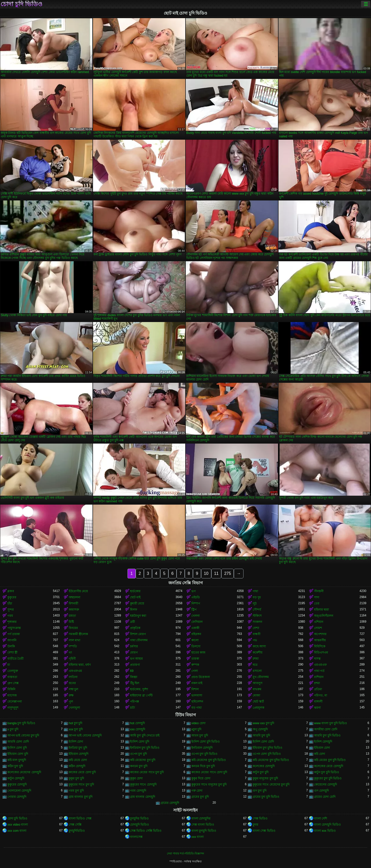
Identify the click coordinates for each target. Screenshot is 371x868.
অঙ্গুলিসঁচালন (324, 616)
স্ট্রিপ (194, 610)
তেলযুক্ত (13, 671)
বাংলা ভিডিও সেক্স (80, 818)
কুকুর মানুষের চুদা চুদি (265, 778)
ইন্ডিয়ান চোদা (322, 748)
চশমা (256, 659)
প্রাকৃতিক (135, 628)
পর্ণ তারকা (14, 634)
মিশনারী (73, 603)
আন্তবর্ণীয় (320, 640)
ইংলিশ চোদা (76, 742)
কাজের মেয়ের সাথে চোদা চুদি (209, 772)
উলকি (11, 646)
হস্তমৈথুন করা (138, 616)
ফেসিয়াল (197, 622)
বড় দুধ (257, 597)
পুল (71, 701)
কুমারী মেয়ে (137, 603)
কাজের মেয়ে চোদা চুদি (82, 772)
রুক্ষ (71, 695)
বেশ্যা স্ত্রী (12, 652)
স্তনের (72, 683)
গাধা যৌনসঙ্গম (139, 640)
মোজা (256, 695)
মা (9, 665)
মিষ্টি (71, 622)
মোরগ (134, 652)
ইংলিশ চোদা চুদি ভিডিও (206, 742)
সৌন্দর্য (257, 610)
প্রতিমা (318, 689)
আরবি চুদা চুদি (261, 735)
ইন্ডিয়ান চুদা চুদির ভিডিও (268, 748)
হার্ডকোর (135, 591)
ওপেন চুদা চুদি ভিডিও (204, 754)
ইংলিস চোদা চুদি (17, 748)
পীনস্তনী (319, 591)
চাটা (132, 708)
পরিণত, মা (321, 695)
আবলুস (258, 683)
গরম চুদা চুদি (76, 791)
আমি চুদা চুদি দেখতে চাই (145, 735)
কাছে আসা (259, 646)
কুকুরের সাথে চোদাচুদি (143, 784)
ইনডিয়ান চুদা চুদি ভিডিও (145, 748)
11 (216, 573)
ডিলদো (196, 646)
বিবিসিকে (320, 646)
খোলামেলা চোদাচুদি (19, 791)
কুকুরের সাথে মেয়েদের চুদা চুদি (271, 784)
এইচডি (196, 597)
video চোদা (198, 723)
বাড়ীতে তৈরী (15, 659)
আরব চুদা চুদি (200, 735)
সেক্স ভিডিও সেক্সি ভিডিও (146, 831)
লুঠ (255, 603)
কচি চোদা (320, 754)
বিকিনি (11, 689)
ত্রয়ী (132, 622)
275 (228, 573)
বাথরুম (257, 689)
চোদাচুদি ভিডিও (140, 825)
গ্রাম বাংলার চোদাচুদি (143, 797)
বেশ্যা (256, 628)
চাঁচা (10, 603)
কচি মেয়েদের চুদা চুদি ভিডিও (209, 760)
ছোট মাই (135, 597)
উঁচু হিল (135, 683)
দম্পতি (73, 646)
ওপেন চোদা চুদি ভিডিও (267, 754)
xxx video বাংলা (18, 825)
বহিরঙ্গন (196, 634)
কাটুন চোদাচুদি (16, 778)
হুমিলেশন (197, 701)
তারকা (195, 659)
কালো (195, 640)
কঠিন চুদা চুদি (15, 766)
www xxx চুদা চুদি (263, 723)
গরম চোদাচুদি (138, 791)
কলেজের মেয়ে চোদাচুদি (329, 766)
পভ (255, 640)
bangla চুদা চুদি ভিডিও (21, 723)
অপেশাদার (320, 634)
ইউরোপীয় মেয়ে (78, 591)
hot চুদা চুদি (76, 723)
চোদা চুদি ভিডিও (21, 4)
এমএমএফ (320, 665)
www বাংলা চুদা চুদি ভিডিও (331, 723)
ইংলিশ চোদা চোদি (263, 742)
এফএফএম (75, 671)
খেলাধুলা (74, 708)
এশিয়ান (319, 622)
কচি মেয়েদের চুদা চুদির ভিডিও (271, 760)
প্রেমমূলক (258, 708)
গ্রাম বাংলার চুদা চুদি (81, 797)
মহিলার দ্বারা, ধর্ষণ (80, 665)
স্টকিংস (257, 616)
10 (206, 573)
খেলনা (195, 616)
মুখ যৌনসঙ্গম (261, 677)
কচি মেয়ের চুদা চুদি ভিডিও (330, 760)
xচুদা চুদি (196, 729)
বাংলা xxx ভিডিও (325, 831)
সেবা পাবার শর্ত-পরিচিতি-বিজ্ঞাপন (185, 853)
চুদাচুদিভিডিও (77, 831)
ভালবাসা (197, 695)
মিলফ (134, 610)
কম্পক (195, 665)
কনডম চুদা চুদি (139, 766)
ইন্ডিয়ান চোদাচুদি (79, 754)
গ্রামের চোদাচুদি (170, 803)
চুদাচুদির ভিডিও (139, 818)
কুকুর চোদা (136, 778)
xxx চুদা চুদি (76, 729)
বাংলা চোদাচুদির (201, 818)
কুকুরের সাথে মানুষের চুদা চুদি (209, 784)
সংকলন (257, 622)
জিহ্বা (134, 677)
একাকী (195, 628)
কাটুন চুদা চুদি (261, 772)
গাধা (255, 591)
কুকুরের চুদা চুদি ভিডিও (328, 778)
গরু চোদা (197, 791)
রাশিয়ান (319, 677)
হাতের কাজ (198, 652)
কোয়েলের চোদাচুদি (326, 784)
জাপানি (12, 640)
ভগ (194, 591)
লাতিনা (73, 677)
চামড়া (72, 616)
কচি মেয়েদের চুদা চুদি (143, 760)
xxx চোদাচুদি (138, 729)
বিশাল (195, 689)
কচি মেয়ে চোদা (78, 760)
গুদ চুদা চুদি (260, 791)
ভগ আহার (136, 659)
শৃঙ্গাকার (12, 622)
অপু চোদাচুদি (260, 729)
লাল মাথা (74, 640)
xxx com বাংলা (17, 831)
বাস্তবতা (12, 677)
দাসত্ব (317, 659)
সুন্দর (11, 610)
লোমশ (318, 628)
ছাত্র (255, 665)
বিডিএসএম (321, 652)
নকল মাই (197, 683)
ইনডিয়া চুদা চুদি (78, 748)
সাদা (317, 597)
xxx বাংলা (198, 837)
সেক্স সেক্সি (75, 825)
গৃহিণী (72, 659)
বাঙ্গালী (318, 701)
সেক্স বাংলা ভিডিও (203, 825)
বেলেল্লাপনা (15, 701)
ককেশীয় (258, 652)
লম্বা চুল (73, 689)
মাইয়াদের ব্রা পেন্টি (141, 695)
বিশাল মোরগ (138, 634)
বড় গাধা (196, 708)
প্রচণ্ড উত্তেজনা (201, 677)
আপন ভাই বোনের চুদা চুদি (23, 735)
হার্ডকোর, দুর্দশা (139, 689)
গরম (10, 616)
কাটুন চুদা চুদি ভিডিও (327, 772)
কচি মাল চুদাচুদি (17, 760)
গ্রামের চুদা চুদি (200, 797)
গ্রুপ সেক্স (13, 683)
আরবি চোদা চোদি (18, 742)
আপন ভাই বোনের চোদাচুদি (85, 735)
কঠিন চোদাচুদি (77, 766)
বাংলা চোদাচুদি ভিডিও (327, 825)
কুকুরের (12, 597)
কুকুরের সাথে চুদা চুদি (81, 784)
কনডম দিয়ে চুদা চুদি (203, 766)
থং (70, 652)
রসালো (257, 671)
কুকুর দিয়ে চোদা (201, 778)
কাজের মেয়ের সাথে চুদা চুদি (147, 772)
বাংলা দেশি (321, 818)
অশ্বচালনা (74, 597)
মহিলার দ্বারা (321, 610)
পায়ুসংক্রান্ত (14, 628)
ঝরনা (317, 708)
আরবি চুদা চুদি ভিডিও (327, 735)
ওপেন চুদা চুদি (138, 754)
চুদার (256, 825)
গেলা (195, 671)
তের (317, 603)
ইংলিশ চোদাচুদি (323, 742)
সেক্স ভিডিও (260, 818)
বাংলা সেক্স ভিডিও (264, 831)
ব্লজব (11, 591)
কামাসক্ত (74, 610)
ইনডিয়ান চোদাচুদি (202, 748)
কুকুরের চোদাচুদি (17, 784)
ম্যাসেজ (12, 695)
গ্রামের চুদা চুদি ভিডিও (266, 797)
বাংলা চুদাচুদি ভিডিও (204, 831)
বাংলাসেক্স (136, 837)
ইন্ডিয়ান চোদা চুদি (18, 754)
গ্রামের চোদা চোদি (325, 797)
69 (132, 671)
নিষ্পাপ (196, 603)
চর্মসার (134, 646)
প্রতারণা (135, 665)
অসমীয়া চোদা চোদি (326, 729)
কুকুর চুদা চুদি (76, 778)
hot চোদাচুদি (137, 723)
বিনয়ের (73, 628)
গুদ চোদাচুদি (321, 791)
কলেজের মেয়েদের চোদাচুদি (24, 772)
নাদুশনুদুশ (13, 708)
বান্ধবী (257, 634)
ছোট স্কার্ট (258, 701)
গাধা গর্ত (319, 671)
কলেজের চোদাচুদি (264, 766)
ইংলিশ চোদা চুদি (140, 742)
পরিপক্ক (135, 701)
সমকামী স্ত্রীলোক (78, 634)
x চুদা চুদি (13, 729)
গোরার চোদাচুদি (17, 797)
